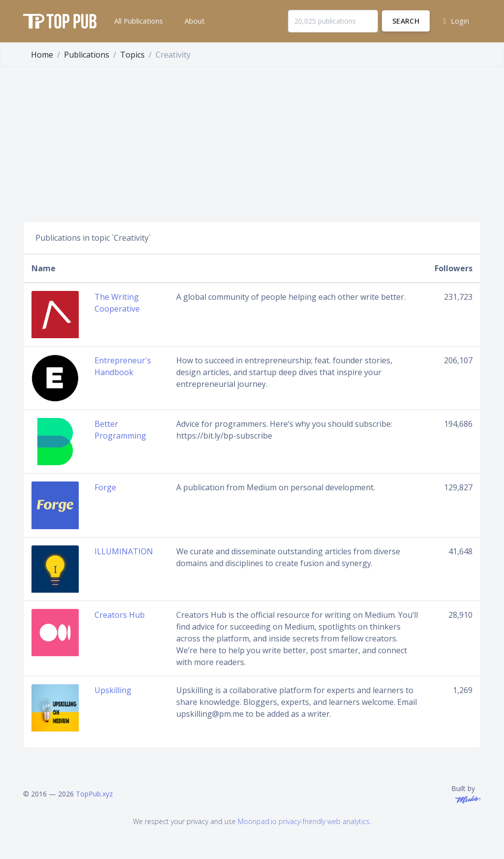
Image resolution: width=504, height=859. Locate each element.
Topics (132, 55)
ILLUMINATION (124, 551)
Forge (105, 487)
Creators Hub (120, 615)
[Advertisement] (252, 141)
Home (42, 55)
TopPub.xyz (94, 794)
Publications (87, 55)
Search (406, 21)
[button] (138, 21)
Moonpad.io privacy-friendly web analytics (304, 821)
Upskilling (113, 690)
